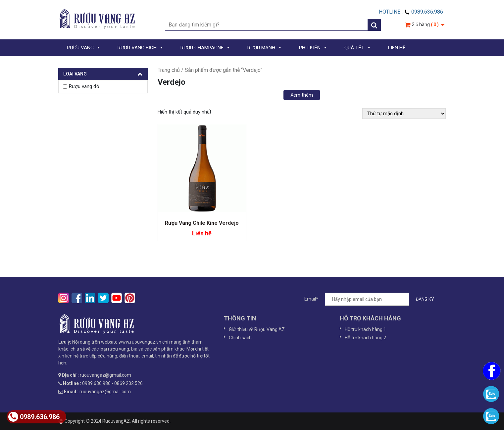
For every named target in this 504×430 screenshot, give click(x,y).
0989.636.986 (34, 417)
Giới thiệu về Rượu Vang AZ (257, 329)
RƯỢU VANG (84, 48)
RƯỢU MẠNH (265, 48)
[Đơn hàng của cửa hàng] (404, 114)
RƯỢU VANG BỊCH (141, 48)
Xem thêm (302, 95)
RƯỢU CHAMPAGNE (205, 48)
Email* (373, 299)
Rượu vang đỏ (84, 86)
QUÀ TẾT (358, 48)
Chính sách (240, 338)
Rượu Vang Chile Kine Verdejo (202, 223)
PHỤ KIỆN (313, 48)
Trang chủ (169, 70)
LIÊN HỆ (397, 48)
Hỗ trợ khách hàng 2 (365, 338)
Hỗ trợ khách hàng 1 (365, 329)
